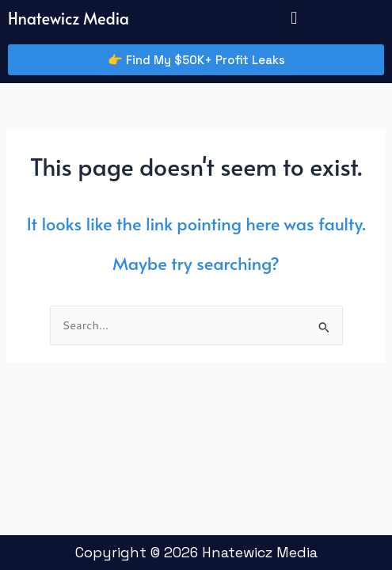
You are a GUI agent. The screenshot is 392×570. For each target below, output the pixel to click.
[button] (294, 19)
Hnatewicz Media (69, 18)
